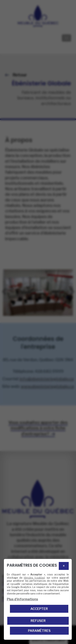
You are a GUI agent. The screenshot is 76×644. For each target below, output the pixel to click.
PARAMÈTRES (39, 631)
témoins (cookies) (34, 578)
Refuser (38, 621)
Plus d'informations (22, 599)
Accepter (39, 609)
